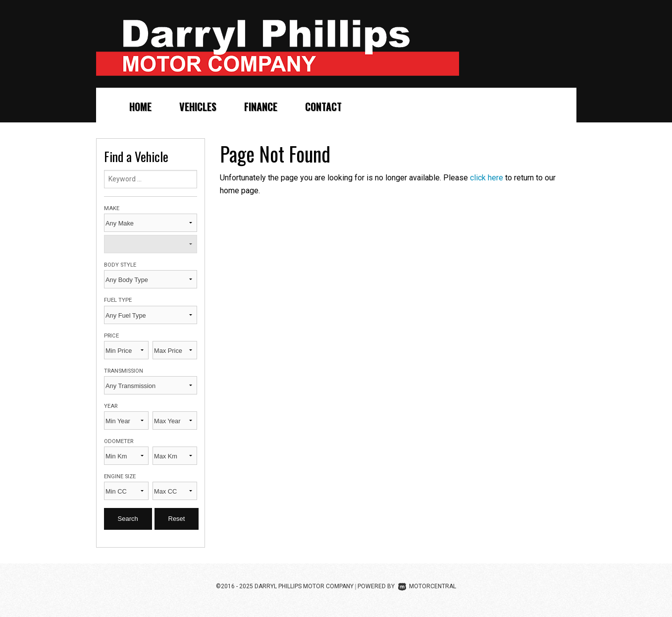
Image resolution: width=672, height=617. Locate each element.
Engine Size (120, 477)
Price (111, 336)
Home (140, 107)
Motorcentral (427, 586)
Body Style (120, 265)
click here (487, 178)
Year (111, 406)
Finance (261, 107)
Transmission (124, 371)
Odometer (119, 441)
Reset (177, 519)
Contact (323, 107)
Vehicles (198, 107)
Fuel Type (118, 300)
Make (112, 208)
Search (128, 519)
